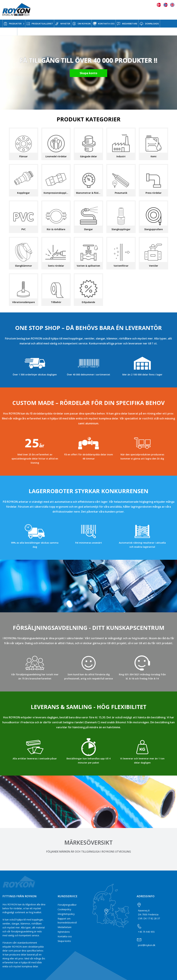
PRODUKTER (13, 24)
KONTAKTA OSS (104, 24)
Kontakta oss (65, 936)
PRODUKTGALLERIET (40, 24)
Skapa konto (64, 941)
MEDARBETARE (127, 24)
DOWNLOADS (149, 24)
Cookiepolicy (64, 909)
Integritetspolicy (66, 914)
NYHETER (63, 24)
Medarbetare (65, 927)
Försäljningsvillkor (67, 905)
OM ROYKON (81, 24)
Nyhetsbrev (64, 932)
